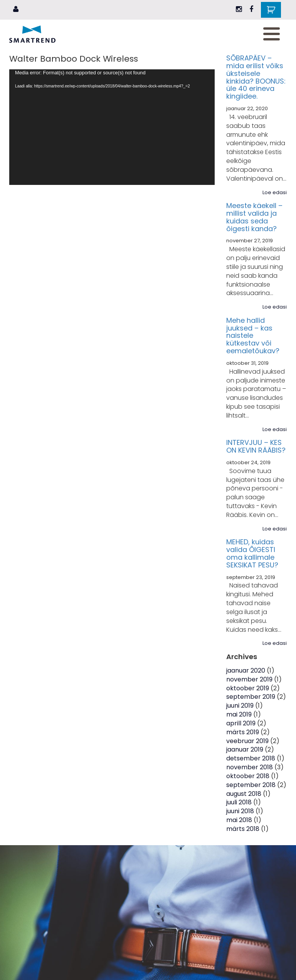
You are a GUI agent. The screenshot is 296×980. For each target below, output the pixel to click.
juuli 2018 (239, 802)
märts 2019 (243, 732)
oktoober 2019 (248, 688)
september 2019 (251, 697)
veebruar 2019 (247, 741)
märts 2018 (243, 829)
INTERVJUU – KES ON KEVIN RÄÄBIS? (256, 446)
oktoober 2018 (248, 776)
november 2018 (250, 767)
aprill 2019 (241, 723)
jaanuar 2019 (245, 749)
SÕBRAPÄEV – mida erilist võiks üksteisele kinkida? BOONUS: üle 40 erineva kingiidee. (256, 77)
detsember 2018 (251, 758)
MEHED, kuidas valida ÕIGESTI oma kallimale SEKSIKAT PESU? (252, 553)
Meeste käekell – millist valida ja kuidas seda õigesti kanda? (254, 217)
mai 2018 (239, 820)
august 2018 (244, 794)
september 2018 (251, 785)
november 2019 (249, 679)
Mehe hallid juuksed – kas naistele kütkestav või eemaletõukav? (253, 336)
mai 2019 (239, 714)
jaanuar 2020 (246, 670)
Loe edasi (275, 193)
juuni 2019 (240, 706)
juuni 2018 (240, 811)
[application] (112, 127)
